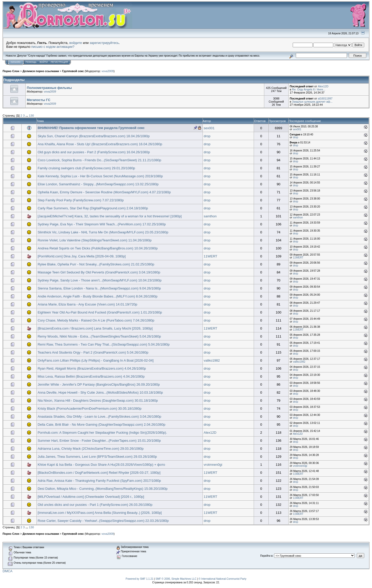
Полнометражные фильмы (49, 88)
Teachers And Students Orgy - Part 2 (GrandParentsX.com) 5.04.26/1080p (93, 352)
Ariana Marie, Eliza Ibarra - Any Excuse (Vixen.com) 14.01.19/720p (88, 304)
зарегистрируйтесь (104, 43)
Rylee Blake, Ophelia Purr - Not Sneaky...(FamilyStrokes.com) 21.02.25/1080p (96, 264)
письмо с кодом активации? (53, 47)
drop (207, 136)
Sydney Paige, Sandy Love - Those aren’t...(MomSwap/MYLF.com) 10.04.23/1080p (100, 280)
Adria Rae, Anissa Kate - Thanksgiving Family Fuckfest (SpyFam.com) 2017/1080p (99, 481)
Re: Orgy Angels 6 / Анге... (309, 89)
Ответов (260, 121)
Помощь (31, 62)
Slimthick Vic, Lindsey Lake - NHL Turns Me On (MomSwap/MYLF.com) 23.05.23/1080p (103, 232)
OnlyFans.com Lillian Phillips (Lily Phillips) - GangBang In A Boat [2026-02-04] (96, 360)
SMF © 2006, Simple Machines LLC (176, 579)
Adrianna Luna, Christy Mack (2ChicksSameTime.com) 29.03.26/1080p (91, 449)
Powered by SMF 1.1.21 (139, 579)
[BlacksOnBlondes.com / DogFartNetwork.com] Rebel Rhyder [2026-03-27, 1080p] (99, 473)
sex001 (209, 128)
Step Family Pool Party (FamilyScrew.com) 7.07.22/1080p (81, 200)
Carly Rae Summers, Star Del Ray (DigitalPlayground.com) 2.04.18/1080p (93, 208)
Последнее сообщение (305, 121)
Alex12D (323, 86)
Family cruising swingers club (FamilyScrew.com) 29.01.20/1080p (86, 168)
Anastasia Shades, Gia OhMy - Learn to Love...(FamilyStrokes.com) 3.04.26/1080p (99, 417)
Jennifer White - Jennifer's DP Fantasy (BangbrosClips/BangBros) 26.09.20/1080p (99, 384)
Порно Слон (11, 71)
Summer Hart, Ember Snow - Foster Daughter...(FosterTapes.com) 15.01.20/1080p (99, 441)
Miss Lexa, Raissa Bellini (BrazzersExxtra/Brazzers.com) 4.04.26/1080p (91, 376)
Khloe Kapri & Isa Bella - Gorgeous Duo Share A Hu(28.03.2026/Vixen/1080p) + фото (101, 465)
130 (32, 115)
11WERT (211, 256)
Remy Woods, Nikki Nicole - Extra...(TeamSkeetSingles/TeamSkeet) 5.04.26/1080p (99, 336)
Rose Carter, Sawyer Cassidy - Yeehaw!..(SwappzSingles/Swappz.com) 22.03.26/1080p (103, 521)
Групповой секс (73, 71)
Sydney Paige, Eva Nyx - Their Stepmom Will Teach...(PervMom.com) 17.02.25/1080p (102, 224)
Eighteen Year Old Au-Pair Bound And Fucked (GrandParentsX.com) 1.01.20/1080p (100, 312)
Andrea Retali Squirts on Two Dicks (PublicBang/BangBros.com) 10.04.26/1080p (98, 248)
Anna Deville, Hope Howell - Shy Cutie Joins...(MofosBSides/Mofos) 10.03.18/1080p (100, 392)
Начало (16, 62)
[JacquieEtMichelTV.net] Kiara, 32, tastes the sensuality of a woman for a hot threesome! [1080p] (110, 216)
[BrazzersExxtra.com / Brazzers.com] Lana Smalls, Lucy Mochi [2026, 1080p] (95, 328)
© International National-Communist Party (223, 579)
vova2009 (108, 71)
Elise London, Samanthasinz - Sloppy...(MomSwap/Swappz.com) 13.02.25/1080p (98, 184)
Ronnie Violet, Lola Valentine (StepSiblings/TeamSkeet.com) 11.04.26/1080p (95, 240)
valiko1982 (212, 360)
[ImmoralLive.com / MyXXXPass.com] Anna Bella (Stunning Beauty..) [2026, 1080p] (100, 513)
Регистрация (59, 62)
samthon (210, 216)
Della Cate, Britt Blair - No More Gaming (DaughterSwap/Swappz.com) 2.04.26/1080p (102, 425)
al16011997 (325, 98)
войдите (76, 43)
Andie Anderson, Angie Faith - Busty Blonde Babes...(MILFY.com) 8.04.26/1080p (98, 296)
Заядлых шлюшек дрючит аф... (312, 102)
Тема (40, 121)
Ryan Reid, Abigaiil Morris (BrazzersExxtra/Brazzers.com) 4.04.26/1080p (92, 368)
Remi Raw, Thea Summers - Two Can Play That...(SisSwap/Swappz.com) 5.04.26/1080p (104, 344)
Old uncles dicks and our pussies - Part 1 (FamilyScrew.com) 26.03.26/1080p (95, 505)
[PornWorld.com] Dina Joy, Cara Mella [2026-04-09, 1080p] (82, 256)
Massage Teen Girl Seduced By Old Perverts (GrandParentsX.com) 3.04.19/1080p (99, 272)
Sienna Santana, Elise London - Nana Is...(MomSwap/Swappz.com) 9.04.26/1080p (99, 288)
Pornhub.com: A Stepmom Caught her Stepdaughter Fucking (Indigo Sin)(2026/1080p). (102, 433)
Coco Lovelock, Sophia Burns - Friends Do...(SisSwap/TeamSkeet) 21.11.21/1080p (99, 160)
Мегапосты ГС (39, 100)
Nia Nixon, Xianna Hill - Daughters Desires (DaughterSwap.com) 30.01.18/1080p (98, 400)
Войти (44, 62)
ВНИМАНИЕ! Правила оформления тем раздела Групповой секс (91, 128)
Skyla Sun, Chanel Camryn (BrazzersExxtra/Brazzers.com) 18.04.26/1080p (94, 136)
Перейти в (266, 556)
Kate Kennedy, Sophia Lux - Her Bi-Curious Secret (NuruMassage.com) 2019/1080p (100, 176)
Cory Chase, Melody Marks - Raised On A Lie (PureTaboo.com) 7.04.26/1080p (96, 320)
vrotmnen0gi (213, 465)
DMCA (7, 571)
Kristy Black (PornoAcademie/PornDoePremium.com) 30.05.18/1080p (90, 408)
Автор (207, 121)
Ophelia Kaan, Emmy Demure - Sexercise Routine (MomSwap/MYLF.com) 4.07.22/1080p (104, 192)
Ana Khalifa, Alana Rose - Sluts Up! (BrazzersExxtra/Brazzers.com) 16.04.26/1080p (100, 144)
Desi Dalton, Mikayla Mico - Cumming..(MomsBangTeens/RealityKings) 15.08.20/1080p (103, 489)
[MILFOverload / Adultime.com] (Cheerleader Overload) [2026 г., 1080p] (91, 497)
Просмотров (277, 121)
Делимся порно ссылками (41, 71)
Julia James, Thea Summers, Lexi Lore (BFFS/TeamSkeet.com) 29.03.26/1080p (97, 457)
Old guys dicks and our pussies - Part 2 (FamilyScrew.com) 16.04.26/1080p (94, 152)
